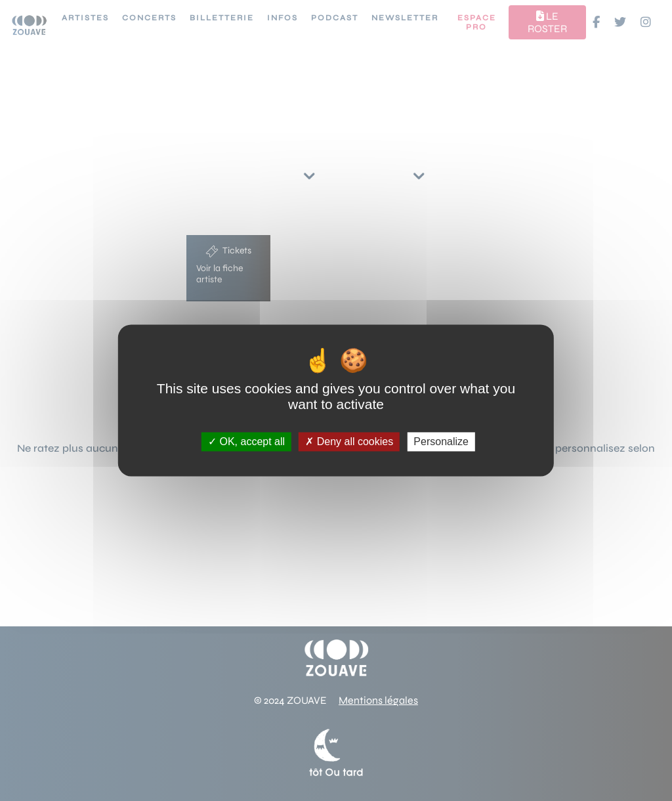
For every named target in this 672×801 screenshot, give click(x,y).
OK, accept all (246, 442)
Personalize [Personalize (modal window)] (441, 442)
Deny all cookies (349, 442)
